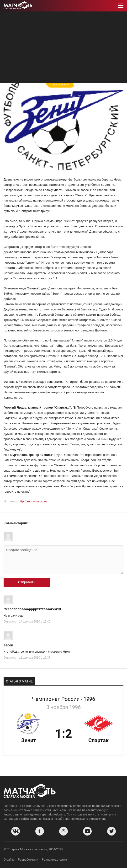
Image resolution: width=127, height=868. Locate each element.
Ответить (10, 622)
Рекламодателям (54, 860)
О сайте (9, 860)
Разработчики (28, 860)
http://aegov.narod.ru (33, 501)
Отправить (27, 582)
